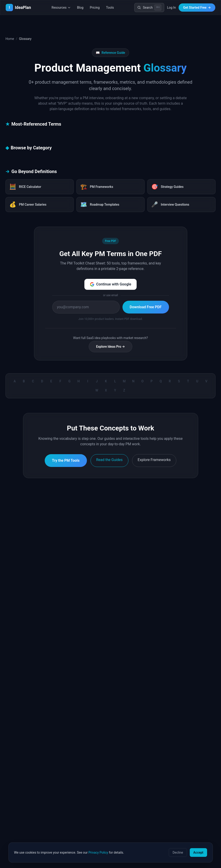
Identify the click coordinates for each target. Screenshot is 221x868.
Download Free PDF (146, 307)
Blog (80, 8)
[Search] (149, 8)
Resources (61, 8)
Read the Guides (109, 460)
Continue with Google (111, 284)
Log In (171, 8)
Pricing (95, 8)
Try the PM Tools (66, 460)
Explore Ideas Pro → (111, 347)
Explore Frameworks (154, 460)
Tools (110, 8)
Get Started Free (197, 8)
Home (10, 39)
